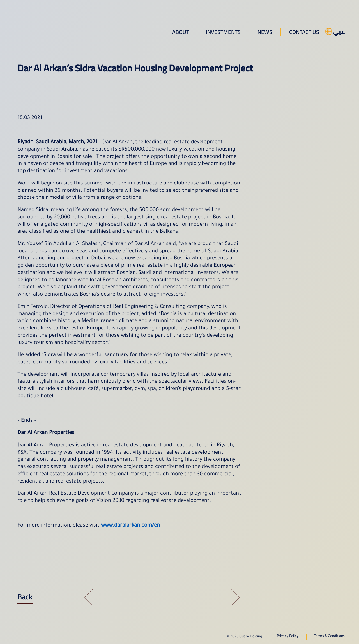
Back (25, 597)
